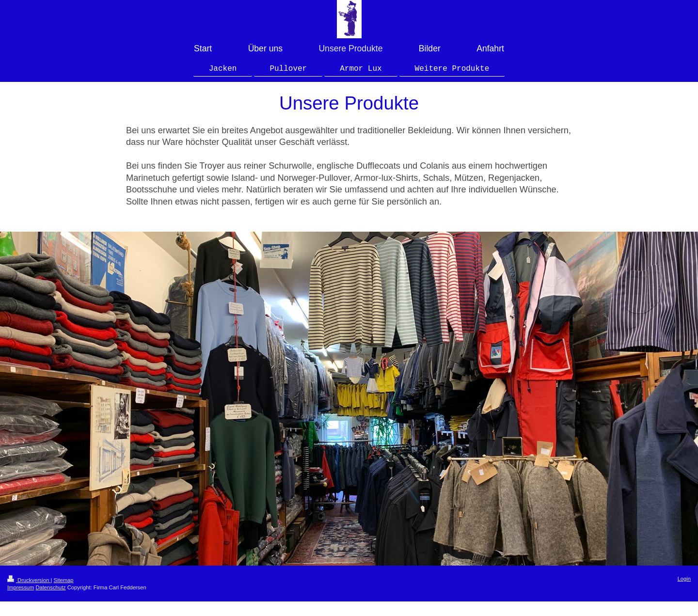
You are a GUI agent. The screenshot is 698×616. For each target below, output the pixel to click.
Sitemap (64, 580)
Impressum (21, 587)
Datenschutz (50, 587)
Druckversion (29, 580)
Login (684, 579)
